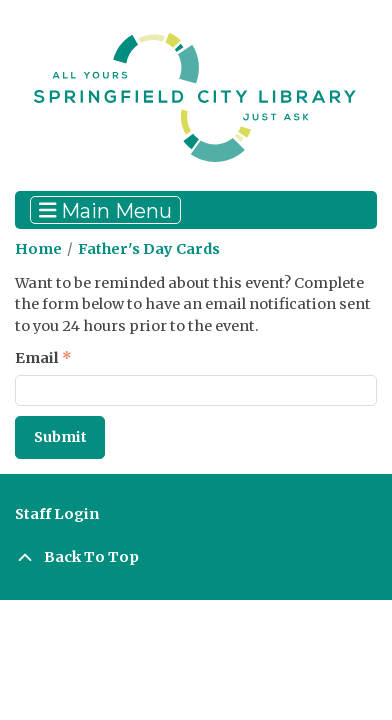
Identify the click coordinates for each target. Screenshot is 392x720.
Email (37, 358)
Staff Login (57, 514)
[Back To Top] (196, 558)
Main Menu (106, 210)
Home (38, 249)
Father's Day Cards (149, 249)
